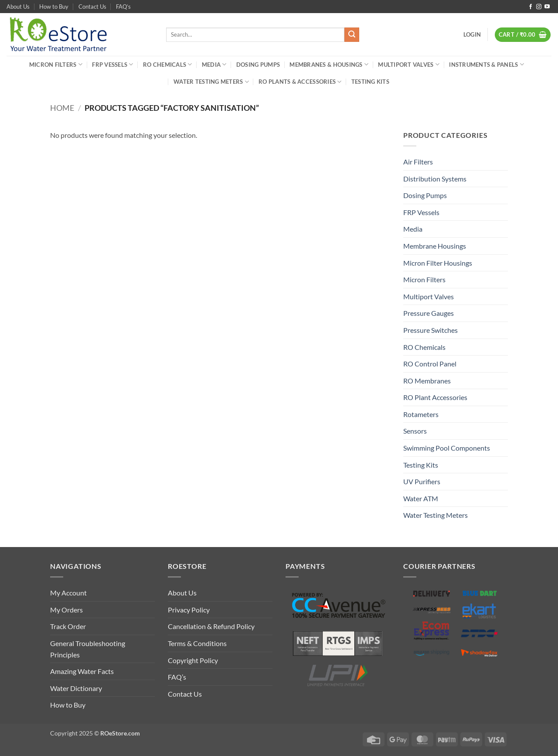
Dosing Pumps (258, 65)
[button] (472, 34)
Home (62, 108)
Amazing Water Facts (82, 671)
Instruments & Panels (487, 64)
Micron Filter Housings (438, 263)
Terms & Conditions (197, 643)
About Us (18, 7)
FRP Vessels (112, 64)
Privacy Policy (189, 610)
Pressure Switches (430, 330)
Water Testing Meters (211, 82)
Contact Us (92, 7)
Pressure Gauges (429, 313)
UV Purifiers (422, 481)
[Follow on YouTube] (547, 7)
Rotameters (421, 414)
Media (214, 64)
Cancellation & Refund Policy (211, 626)
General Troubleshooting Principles (88, 649)
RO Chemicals (168, 64)
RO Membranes (427, 381)
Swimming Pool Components (447, 448)
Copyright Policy (193, 660)
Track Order (68, 626)
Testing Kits (370, 82)
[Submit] (352, 35)
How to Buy (54, 7)
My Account (68, 593)
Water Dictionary (76, 688)
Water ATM (421, 498)
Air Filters (418, 162)
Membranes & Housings (329, 64)
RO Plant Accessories (435, 397)
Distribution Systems (435, 179)
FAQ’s (123, 7)
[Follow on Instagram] (539, 7)
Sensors (415, 431)
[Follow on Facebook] (531, 7)
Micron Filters (56, 64)
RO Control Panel (430, 364)
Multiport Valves (409, 64)
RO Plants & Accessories (300, 82)
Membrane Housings (435, 246)
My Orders (66, 610)
